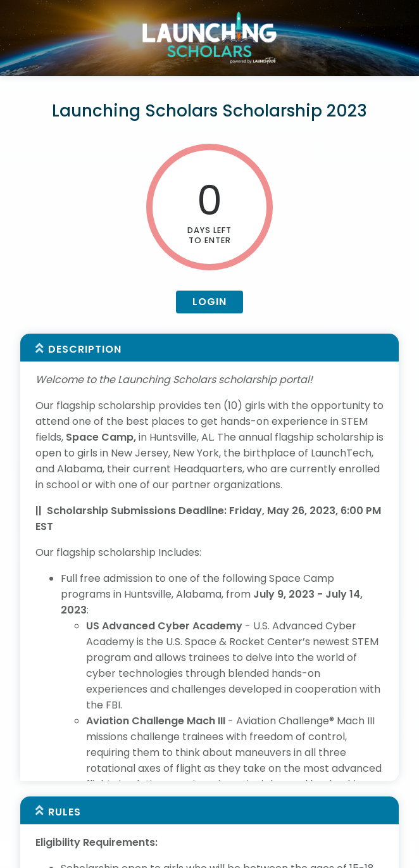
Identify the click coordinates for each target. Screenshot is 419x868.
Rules (65, 763)
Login (209, 302)
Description (85, 349)
